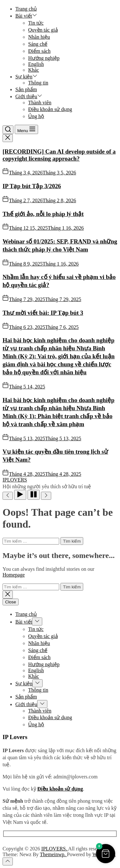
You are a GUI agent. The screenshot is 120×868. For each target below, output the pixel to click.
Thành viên (40, 103)
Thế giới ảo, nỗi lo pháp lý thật (43, 214)
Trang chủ (26, 9)
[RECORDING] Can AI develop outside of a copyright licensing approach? (59, 155)
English (36, 64)
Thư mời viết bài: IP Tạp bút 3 (43, 313)
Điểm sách (39, 51)
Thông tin (38, 83)
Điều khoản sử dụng (50, 109)
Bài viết (26, 16)
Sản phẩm (26, 89)
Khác (34, 70)
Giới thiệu (29, 96)
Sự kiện (26, 77)
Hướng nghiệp (44, 58)
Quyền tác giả (43, 30)
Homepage (14, 575)
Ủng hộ (36, 116)
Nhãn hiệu (39, 37)
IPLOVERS (15, 480)
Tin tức (36, 23)
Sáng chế (38, 44)
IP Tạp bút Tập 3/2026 (32, 186)
